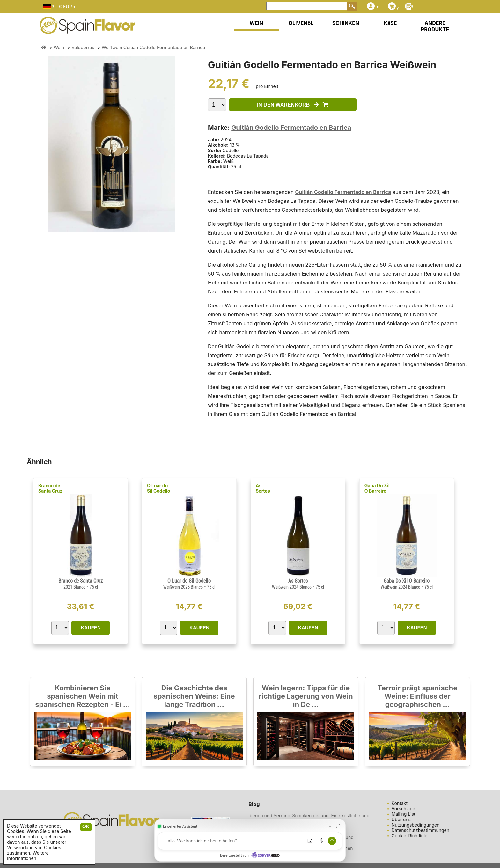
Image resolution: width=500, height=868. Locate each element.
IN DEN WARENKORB (293, 105)
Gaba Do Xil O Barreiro (377, 488)
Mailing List (404, 814)
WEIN (256, 23)
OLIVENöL (301, 23)
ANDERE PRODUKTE (435, 26)
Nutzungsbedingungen (416, 825)
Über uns (401, 819)
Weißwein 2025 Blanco (184, 587)
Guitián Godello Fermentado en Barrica (291, 128)
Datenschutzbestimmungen (420, 830)
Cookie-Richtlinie (410, 836)
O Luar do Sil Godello (159, 488)
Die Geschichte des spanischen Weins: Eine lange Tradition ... (194, 696)
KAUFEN (91, 627)
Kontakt (400, 803)
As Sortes (263, 488)
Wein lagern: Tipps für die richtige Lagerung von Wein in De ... (306, 696)
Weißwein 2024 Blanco (292, 587)
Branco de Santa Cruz (50, 488)
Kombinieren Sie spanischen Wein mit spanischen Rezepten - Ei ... (83, 696)
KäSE (390, 23)
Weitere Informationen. (28, 856)
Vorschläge (403, 809)
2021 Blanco (75, 587)
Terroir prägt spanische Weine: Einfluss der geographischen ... (418, 696)
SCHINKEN (346, 23)
